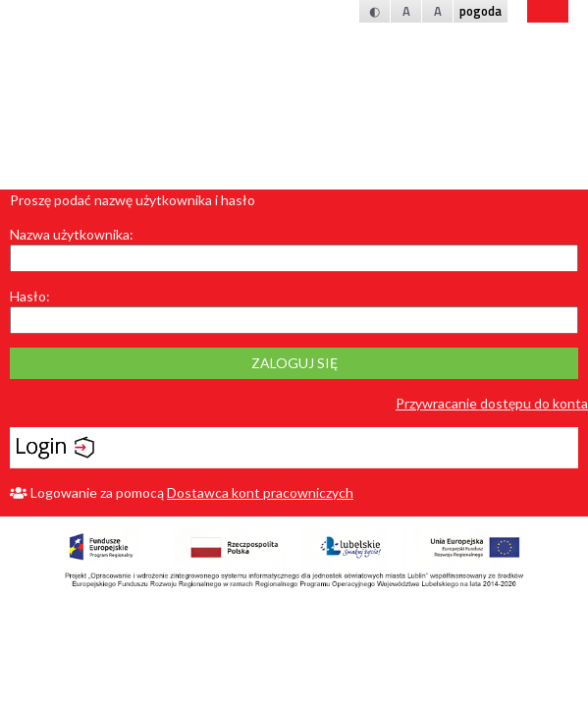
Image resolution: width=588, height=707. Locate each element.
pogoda (481, 11)
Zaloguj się (294, 363)
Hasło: (30, 296)
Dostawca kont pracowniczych (260, 492)
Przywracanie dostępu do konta (492, 403)
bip (548, 11)
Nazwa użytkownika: (72, 234)
